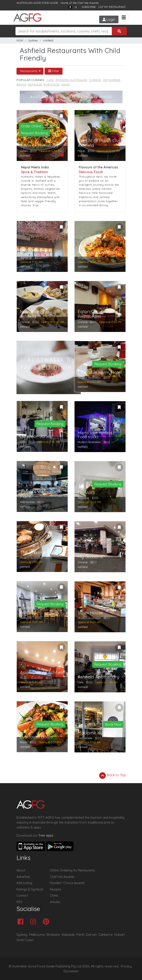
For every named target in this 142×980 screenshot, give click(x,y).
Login (109, 19)
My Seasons (90, 557)
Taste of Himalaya (39, 145)
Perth (80, 935)
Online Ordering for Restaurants (72, 870)
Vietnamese (112, 80)
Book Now (113, 724)
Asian (65, 84)
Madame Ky (90, 733)
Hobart (119, 935)
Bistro (24, 742)
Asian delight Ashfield (42, 673)
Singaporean (86, 258)
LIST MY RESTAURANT (112, 7)
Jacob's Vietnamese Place (41, 494)
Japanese (26, 258)
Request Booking (34, 133)
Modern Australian (71, 80)
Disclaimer (71, 971)
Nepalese (35, 84)
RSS (19, 902)
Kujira (26, 252)
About (21, 870)
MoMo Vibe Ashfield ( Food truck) (96, 435)
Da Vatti (86, 493)
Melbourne (37, 935)
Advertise (23, 877)
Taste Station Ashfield (34, 610)
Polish (81, 151)
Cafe (50, 80)
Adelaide (68, 935)
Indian (21, 84)
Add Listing (24, 883)
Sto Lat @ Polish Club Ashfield (100, 143)
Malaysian (26, 618)
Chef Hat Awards (88, 3)
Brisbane (53, 935)
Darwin (91, 935)
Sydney (33, 41)
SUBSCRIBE (89, 7)
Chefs (54, 896)
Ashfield (48, 41)
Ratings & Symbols (30, 889)
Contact (22, 896)
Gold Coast (25, 940)
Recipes (55, 889)
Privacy (126, 966)
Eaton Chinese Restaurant (93, 314)
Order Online (31, 126)
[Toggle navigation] (124, 18)
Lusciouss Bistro (36, 737)
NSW (20, 41)
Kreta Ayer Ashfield (97, 252)
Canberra (105, 935)
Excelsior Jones (36, 436)
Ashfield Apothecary (99, 677)
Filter (54, 71)
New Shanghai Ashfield (35, 314)
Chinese (95, 80)
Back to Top (112, 775)
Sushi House (90, 613)
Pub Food (52, 84)
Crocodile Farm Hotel (100, 372)
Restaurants (29, 71)
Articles (55, 902)
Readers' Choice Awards (67, 883)
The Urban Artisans (40, 552)
